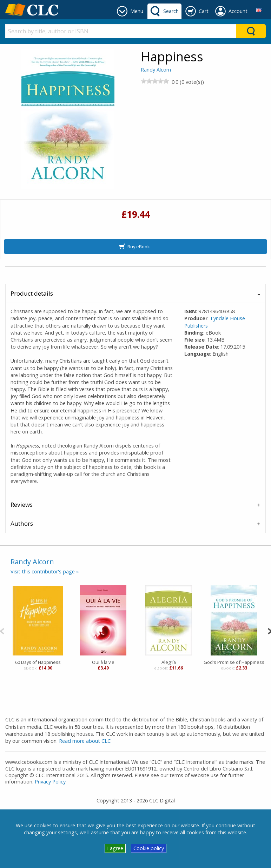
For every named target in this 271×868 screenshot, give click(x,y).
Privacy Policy (50, 782)
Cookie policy (149, 848)
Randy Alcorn (156, 70)
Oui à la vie (103, 662)
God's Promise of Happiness (234, 662)
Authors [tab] (22, 523)
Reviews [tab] (22, 504)
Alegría (169, 662)
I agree (115, 848)
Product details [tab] (32, 293)
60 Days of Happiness (38, 662)
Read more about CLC (85, 741)
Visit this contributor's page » (45, 571)
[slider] (155, 81)
